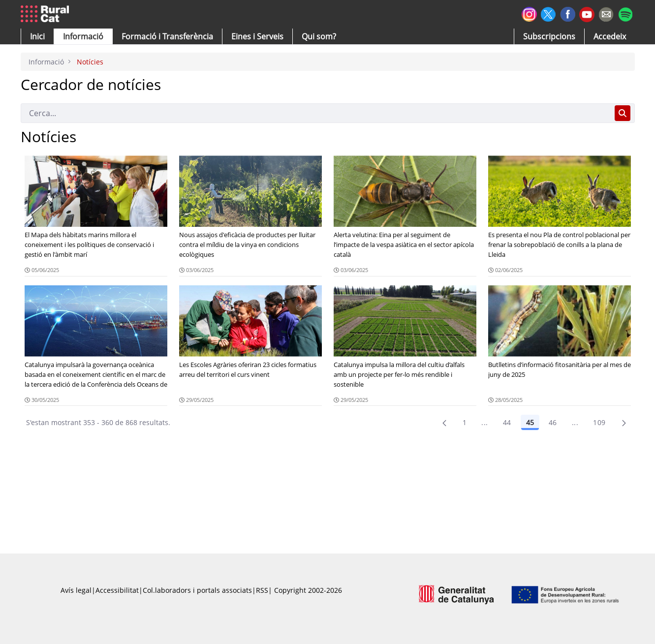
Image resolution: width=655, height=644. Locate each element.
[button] (37, 36)
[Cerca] (316, 113)
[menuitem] (167, 36)
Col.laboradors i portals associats (197, 590)
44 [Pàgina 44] (507, 422)
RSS (262, 590)
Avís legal (76, 590)
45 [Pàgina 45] (530, 422)
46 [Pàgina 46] (553, 422)
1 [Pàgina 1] (465, 422)
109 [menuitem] (599, 422)
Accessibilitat (117, 590)
